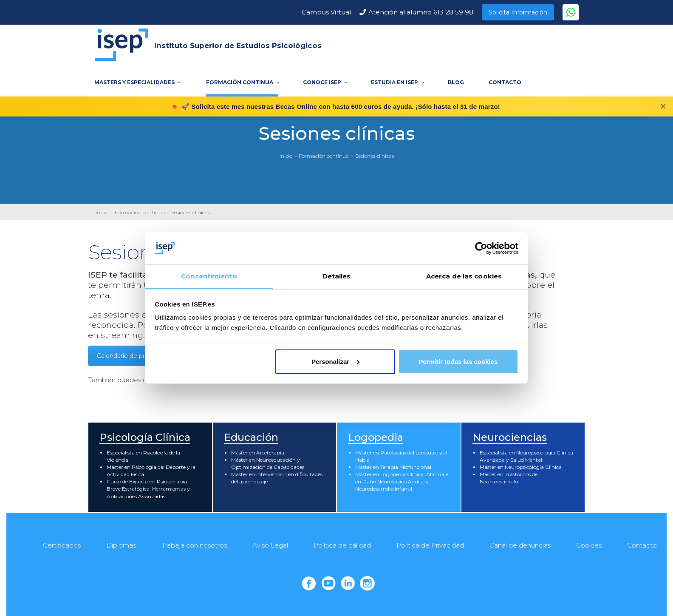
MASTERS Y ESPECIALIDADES (137, 82)
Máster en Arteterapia (258, 453)
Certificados (62, 545)
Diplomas (121, 545)
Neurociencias (510, 437)
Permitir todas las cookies (458, 362)
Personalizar (335, 362)
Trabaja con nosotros (194, 545)
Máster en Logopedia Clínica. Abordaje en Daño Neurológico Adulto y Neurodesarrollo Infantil (402, 481)
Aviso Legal (270, 545)
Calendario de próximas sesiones (145, 356)
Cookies (589, 545)
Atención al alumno (421, 12)
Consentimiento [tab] (209, 276)
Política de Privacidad (430, 545)
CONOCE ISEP (325, 82)
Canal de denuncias (520, 545)
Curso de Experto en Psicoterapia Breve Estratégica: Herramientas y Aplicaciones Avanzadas (148, 489)
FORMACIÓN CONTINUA (242, 82)
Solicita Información (518, 12)
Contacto (642, 545)
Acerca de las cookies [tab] (464, 276)
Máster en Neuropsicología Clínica (521, 467)
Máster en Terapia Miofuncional (393, 467)
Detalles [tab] (337, 276)
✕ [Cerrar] (663, 107)
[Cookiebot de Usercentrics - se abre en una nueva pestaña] (481, 248)
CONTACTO (505, 82)
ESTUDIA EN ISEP (397, 82)
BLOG (456, 82)
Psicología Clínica (145, 437)
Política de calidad (342, 545)
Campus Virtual (326, 12)
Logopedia (376, 437)
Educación (251, 437)
